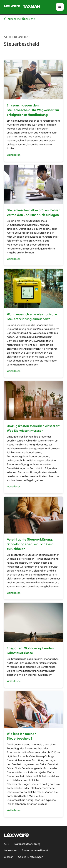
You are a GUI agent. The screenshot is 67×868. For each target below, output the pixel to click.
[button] (60, 7)
